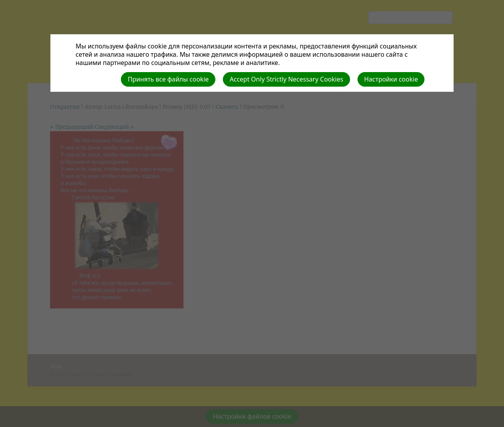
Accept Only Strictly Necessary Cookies (286, 79)
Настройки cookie (391, 79)
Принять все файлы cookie (168, 79)
